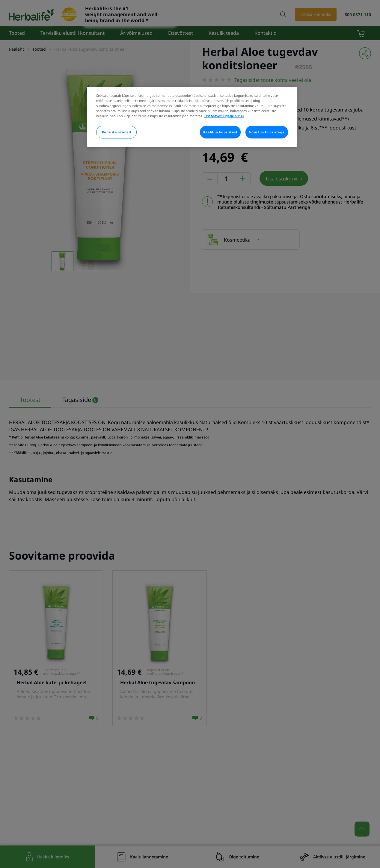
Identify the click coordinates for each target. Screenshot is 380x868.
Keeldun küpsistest (220, 132)
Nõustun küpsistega (267, 132)
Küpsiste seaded (117, 132)
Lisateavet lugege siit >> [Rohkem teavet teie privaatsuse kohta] (224, 116)
